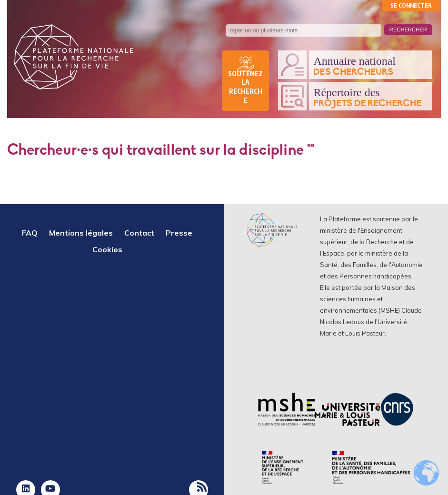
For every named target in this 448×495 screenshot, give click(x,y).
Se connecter (411, 5)
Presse (179, 233)
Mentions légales (81, 233)
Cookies (107, 249)
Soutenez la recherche (245, 87)
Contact (139, 233)
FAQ (30, 233)
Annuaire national (370, 66)
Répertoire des (370, 98)
